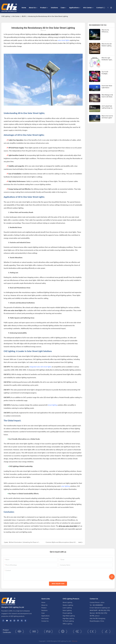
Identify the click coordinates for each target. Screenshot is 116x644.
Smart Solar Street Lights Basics (107, 87)
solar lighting (65, 486)
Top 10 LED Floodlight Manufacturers (106, 73)
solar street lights (63, 40)
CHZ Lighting (6, 16)
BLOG (24, 16)
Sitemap (74, 641)
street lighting (53, 405)
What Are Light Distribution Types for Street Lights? (107, 59)
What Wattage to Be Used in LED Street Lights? (107, 96)
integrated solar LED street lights (40, 367)
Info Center (16, 16)
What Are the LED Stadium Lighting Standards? (107, 45)
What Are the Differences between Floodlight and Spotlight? (107, 31)
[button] (105, 8)
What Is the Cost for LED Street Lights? (107, 117)
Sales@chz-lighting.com (102, 608)
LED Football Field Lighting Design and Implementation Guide (107, 107)
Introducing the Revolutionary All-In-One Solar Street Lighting (48, 16)
